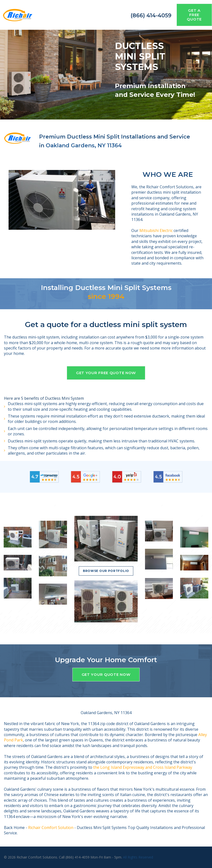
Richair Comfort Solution (51, 828)
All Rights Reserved (138, 857)
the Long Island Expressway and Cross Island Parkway (143, 767)
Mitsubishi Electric (156, 230)
